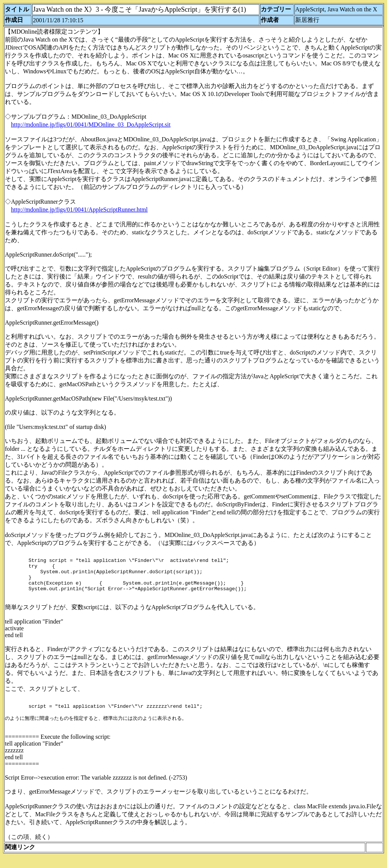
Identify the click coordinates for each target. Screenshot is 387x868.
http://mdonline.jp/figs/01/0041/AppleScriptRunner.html (79, 210)
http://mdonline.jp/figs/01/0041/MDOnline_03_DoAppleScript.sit (91, 125)
